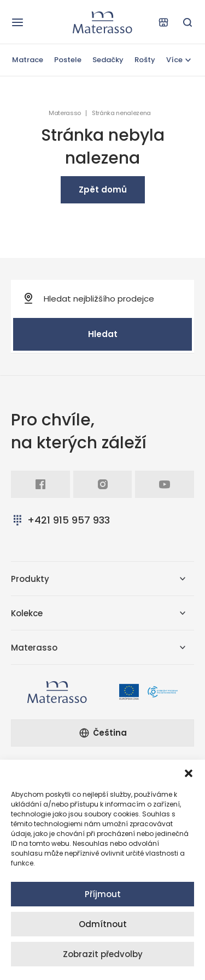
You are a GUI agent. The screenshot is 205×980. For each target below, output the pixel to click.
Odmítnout (103, 924)
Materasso (65, 113)
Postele (68, 60)
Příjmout (103, 894)
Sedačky (108, 60)
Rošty (145, 60)
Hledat (103, 334)
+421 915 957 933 (60, 520)
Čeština (103, 733)
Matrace (28, 60)
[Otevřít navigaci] (17, 22)
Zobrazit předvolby (103, 954)
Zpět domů (103, 190)
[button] (189, 773)
